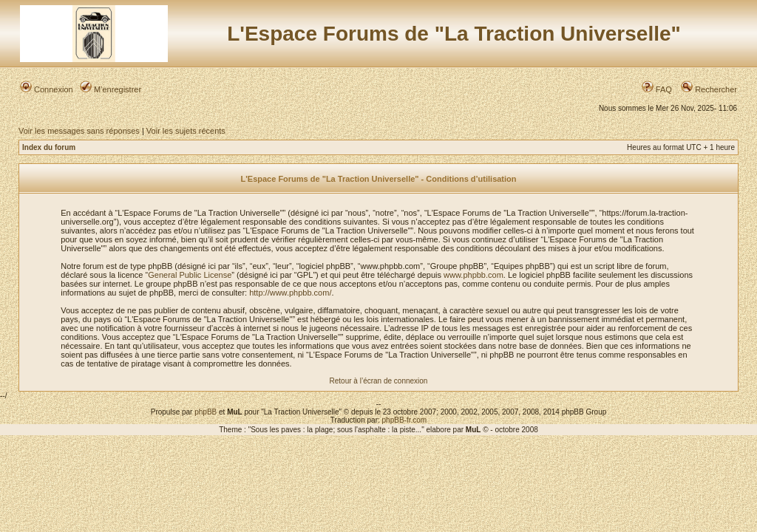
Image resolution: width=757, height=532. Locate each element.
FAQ (657, 89)
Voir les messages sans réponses (79, 131)
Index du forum (49, 147)
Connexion (47, 89)
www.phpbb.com (473, 275)
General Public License (190, 275)
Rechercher (709, 89)
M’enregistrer (111, 89)
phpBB (206, 412)
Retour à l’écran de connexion (379, 381)
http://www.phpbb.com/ (290, 293)
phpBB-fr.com (405, 420)
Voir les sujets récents (186, 131)
